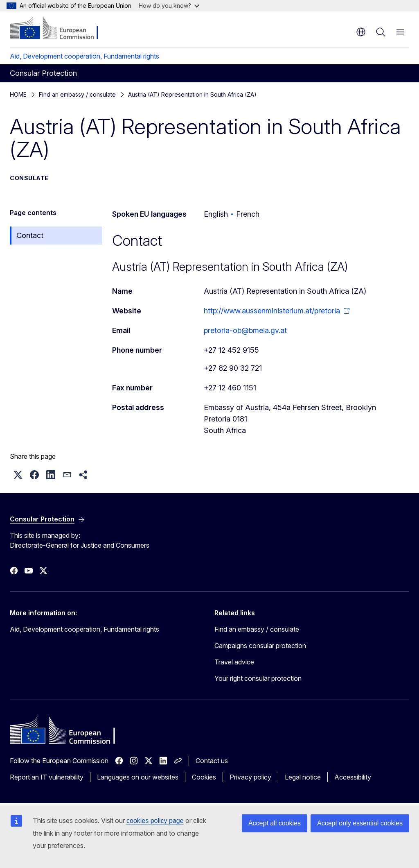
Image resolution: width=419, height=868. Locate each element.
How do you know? (169, 6)
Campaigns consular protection (260, 646)
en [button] (361, 32)
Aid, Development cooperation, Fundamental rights (84, 56)
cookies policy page (155, 821)
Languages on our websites (138, 777)
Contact (30, 235)
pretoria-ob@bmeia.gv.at (245, 330)
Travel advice (234, 662)
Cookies (204, 777)
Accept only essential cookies (360, 823)
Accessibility (353, 777)
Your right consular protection (258, 678)
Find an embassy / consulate (77, 94)
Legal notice (303, 777)
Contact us (212, 761)
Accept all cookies (275, 823)
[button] (18, 475)
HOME (18, 94)
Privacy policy (250, 777)
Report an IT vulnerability (47, 777)
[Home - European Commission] (60, 29)
